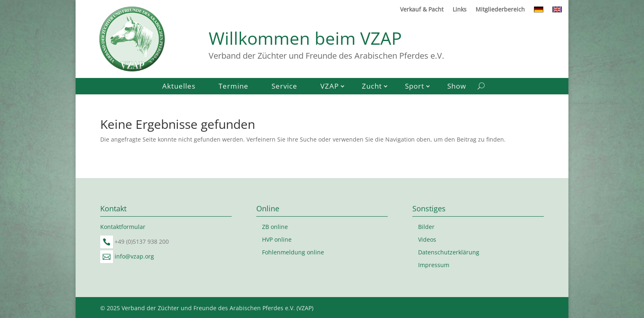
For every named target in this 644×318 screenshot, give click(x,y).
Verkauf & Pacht (422, 10)
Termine (233, 87)
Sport (415, 87)
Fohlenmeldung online (293, 252)
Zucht (372, 87)
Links (460, 10)
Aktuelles (179, 87)
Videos (427, 239)
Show (457, 87)
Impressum (434, 265)
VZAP (330, 87)
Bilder (426, 227)
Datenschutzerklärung (449, 252)
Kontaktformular (123, 227)
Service (284, 87)
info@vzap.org (134, 256)
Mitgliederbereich (500, 10)
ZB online (275, 227)
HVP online (277, 239)
